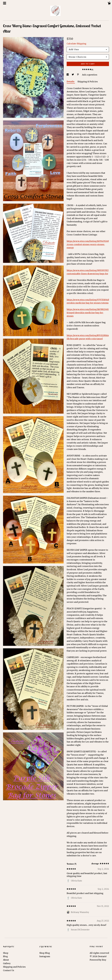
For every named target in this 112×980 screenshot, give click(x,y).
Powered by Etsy (98, 960)
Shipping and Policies (14, 967)
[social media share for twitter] (73, 75)
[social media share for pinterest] (78, 75)
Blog (5, 956)
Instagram (45, 956)
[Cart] (109, 4)
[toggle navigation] (5, 3)
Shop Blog (45, 953)
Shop (6, 953)
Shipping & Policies (88, 82)
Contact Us (9, 970)
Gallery (7, 963)
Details (71, 82)
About (6, 960)
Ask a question (90, 75)
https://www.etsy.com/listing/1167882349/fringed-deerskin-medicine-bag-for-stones (88, 313)
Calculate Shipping (76, 44)
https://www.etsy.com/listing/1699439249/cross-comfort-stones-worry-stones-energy (88, 244)
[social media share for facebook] (68, 75)
